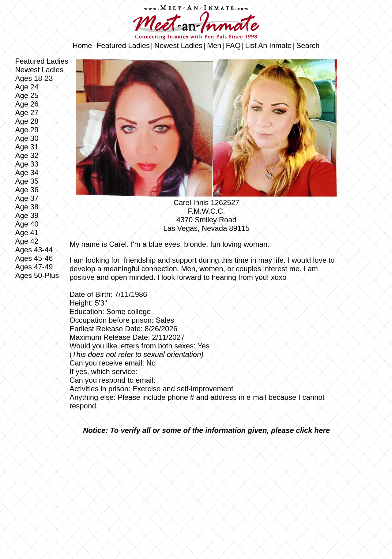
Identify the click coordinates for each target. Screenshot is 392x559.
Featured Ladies (123, 45)
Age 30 (27, 138)
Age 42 (27, 241)
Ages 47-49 (34, 267)
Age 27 (27, 113)
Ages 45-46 (34, 258)
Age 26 (27, 104)
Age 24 (27, 87)
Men (214, 45)
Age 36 (27, 190)
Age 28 (27, 121)
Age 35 (27, 181)
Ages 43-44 (34, 250)
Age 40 (27, 224)
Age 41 (27, 233)
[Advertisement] (206, 485)
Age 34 (27, 173)
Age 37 (27, 198)
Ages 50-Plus (37, 275)
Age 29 (27, 130)
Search (308, 45)
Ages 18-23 (34, 78)
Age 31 (27, 147)
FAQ (233, 45)
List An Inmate (268, 45)
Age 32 (27, 155)
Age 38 (27, 207)
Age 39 (27, 215)
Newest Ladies (178, 45)
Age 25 (27, 95)
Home (82, 45)
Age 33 (27, 164)
